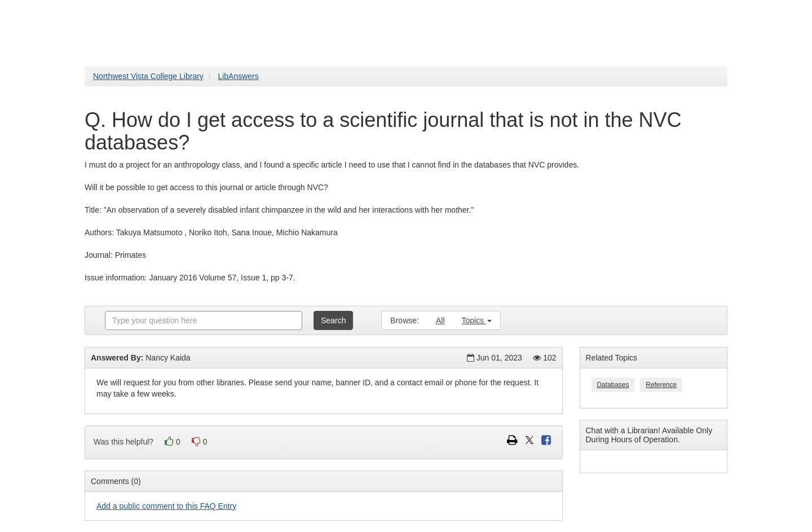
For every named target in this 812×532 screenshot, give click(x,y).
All (440, 320)
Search (333, 320)
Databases (613, 385)
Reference (661, 385)
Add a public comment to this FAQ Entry (166, 506)
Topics (477, 320)
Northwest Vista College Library (148, 76)
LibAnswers (238, 76)
